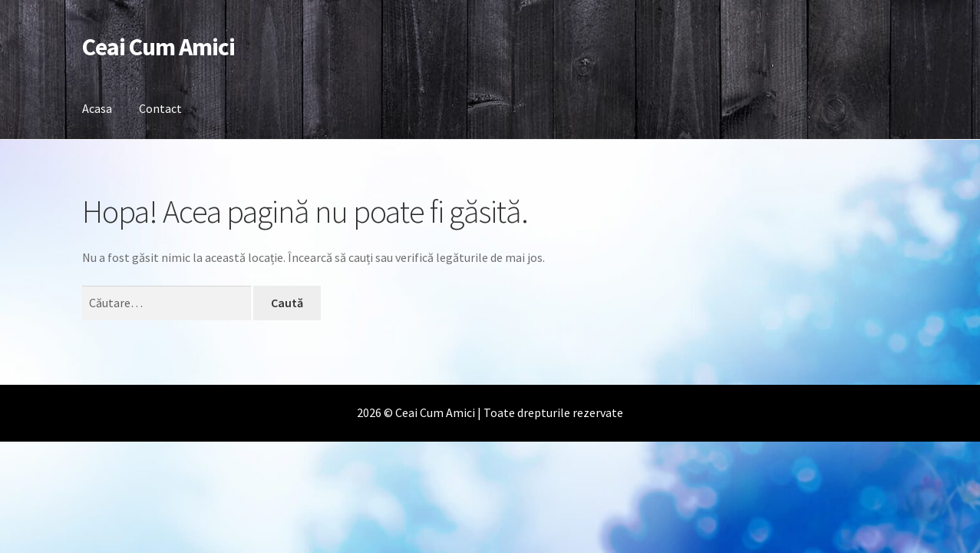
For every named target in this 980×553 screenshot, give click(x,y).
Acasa (97, 108)
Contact (160, 108)
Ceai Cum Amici (158, 47)
